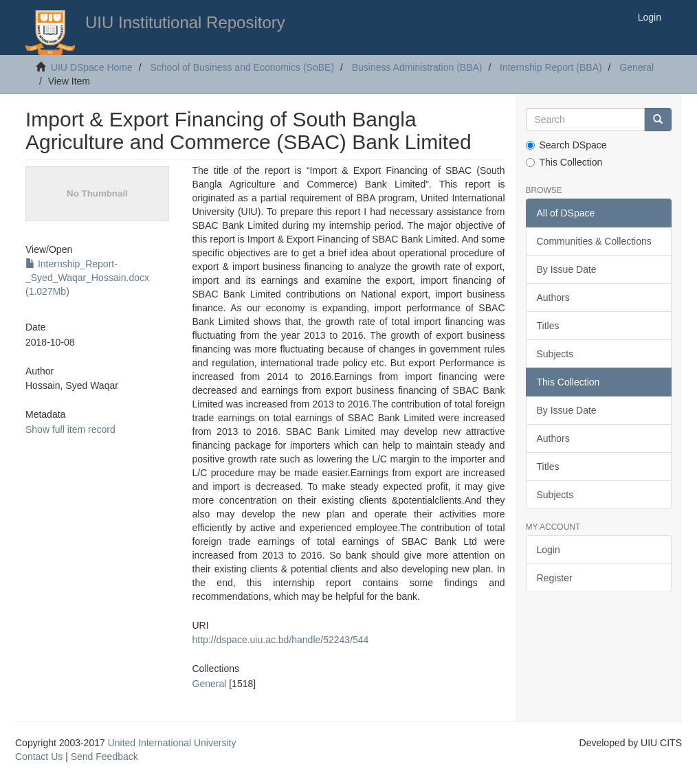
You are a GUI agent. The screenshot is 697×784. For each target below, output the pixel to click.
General (637, 67)
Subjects (555, 354)
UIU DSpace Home (92, 67)
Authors (553, 298)
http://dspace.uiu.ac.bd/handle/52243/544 (281, 640)
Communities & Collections (594, 241)
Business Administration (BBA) (417, 67)
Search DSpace (566, 145)
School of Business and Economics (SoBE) (242, 67)
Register (555, 578)
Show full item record (70, 429)
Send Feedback (104, 757)
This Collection (564, 162)
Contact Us (39, 757)
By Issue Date (567, 269)
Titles (548, 326)
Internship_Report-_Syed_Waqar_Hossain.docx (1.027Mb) (87, 278)
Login (549, 550)
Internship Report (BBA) (551, 67)
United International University (172, 743)
